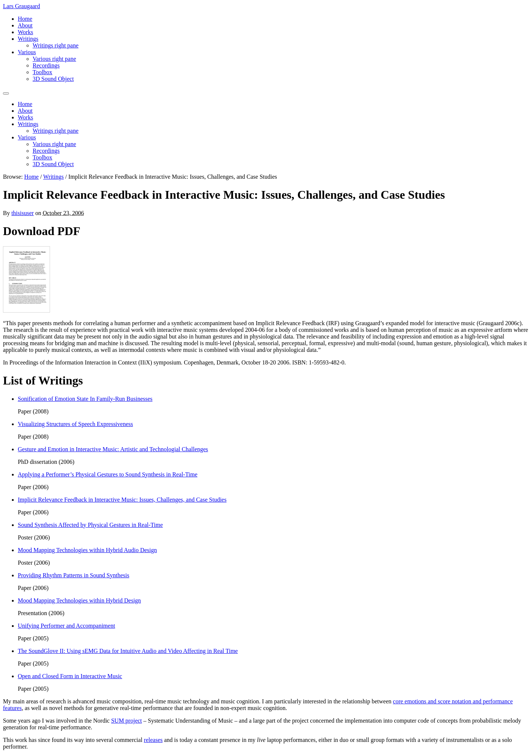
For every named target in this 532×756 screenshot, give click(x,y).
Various (27, 52)
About (25, 25)
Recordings (46, 65)
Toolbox (42, 72)
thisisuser (23, 213)
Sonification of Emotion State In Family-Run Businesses (85, 399)
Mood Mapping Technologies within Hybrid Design (79, 600)
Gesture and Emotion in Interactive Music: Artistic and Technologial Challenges (113, 449)
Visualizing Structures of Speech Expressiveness (75, 424)
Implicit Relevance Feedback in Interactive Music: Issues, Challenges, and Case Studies (122, 500)
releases (153, 740)
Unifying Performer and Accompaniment (66, 626)
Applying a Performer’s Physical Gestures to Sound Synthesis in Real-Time (108, 474)
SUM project (127, 721)
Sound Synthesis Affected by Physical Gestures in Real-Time (90, 525)
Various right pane (54, 59)
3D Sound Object (53, 79)
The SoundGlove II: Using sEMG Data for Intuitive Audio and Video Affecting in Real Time (128, 651)
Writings (28, 39)
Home (25, 19)
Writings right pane (56, 45)
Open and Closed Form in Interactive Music (70, 676)
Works (25, 32)
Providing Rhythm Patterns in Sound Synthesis (74, 575)
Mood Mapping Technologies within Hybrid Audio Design (87, 550)
